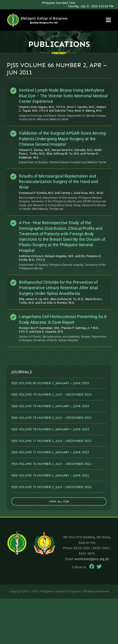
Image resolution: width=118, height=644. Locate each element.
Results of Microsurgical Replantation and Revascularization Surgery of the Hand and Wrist (58, 182)
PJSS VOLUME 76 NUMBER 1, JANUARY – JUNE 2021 (50, 475)
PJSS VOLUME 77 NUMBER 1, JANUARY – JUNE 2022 (50, 452)
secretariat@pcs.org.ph (92, 559)
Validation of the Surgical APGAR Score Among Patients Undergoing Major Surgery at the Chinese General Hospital (62, 139)
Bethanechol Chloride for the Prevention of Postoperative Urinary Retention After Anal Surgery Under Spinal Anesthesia (58, 288)
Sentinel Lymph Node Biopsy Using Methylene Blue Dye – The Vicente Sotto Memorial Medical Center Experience (63, 96)
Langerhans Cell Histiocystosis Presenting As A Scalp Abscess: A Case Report (63, 319)
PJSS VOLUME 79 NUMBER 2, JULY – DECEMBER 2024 (51, 395)
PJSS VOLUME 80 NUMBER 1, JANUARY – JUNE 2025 (50, 383)
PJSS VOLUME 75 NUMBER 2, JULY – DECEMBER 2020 (51, 487)
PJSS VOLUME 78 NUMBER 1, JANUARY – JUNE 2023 (50, 429)
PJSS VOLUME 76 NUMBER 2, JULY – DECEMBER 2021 (51, 464)
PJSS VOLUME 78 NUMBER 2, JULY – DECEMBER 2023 (51, 418)
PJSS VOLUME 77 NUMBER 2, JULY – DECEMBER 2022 (51, 441)
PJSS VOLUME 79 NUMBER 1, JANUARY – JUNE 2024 (50, 406)
